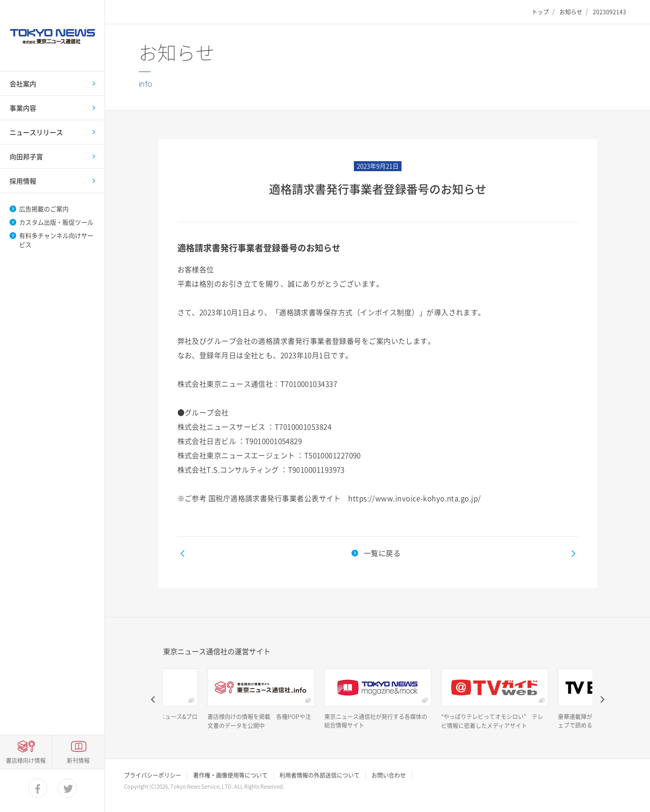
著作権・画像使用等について (230, 775)
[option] (261, 699)
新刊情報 (78, 761)
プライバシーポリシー (153, 775)
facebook (38, 789)
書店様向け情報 (26, 761)
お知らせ (571, 12)
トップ (540, 12)
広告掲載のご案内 (44, 209)
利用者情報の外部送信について (320, 775)
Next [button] (602, 699)
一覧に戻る (382, 553)
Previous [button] (154, 699)
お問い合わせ (389, 775)
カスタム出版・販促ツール (56, 222)
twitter (68, 789)
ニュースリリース (36, 132)
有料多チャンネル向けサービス (56, 240)
